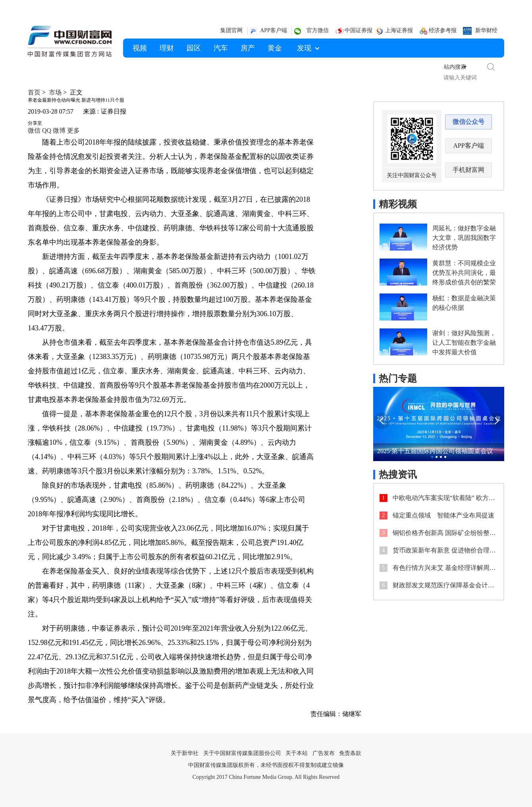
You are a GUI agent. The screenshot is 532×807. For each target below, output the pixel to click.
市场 (55, 92)
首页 (34, 92)
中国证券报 (359, 30)
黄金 (275, 48)
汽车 (221, 48)
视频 (140, 48)
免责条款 (350, 753)
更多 (73, 130)
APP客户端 (274, 30)
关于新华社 (185, 753)
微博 (59, 130)
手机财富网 (468, 170)
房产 (248, 48)
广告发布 (324, 753)
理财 (167, 48)
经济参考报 (443, 30)
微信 (34, 130)
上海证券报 (399, 30)
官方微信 (318, 30)
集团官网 (231, 30)
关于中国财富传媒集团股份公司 (242, 753)
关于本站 (297, 753)
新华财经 (486, 30)
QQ (47, 130)
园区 (194, 48)
